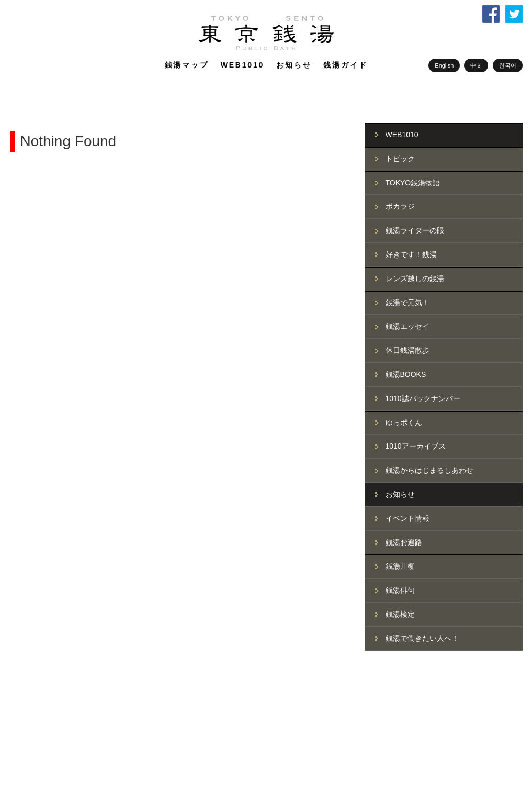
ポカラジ (400, 206)
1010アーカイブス (416, 446)
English (444, 65)
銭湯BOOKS (406, 374)
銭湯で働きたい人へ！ (422, 638)
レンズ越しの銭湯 (415, 279)
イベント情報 (408, 518)
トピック (400, 159)
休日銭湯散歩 (408, 350)
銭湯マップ (187, 65)
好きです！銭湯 (411, 254)
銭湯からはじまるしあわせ (429, 470)
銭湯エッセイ (408, 326)
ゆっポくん (404, 423)
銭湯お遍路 (404, 542)
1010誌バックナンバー (423, 398)
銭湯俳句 (400, 590)
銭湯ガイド (345, 65)
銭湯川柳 (400, 566)
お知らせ (294, 65)
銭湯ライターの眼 (415, 230)
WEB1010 (242, 65)
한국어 (508, 65)
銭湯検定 (400, 614)
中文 (476, 65)
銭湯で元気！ (408, 303)
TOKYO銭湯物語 (413, 183)
